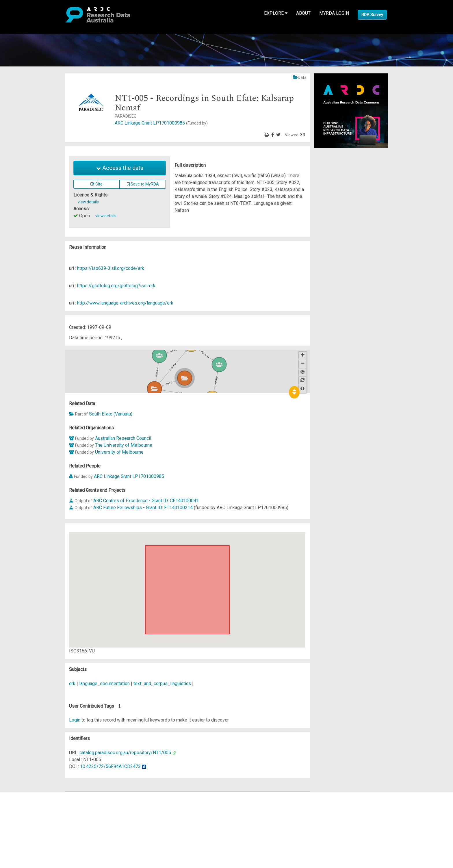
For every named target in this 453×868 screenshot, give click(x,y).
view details (88, 202)
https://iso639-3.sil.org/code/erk (111, 268)
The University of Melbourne (124, 445)
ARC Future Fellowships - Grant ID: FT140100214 (143, 508)
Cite (96, 184)
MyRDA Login (334, 13)
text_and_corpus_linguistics (162, 684)
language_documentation (104, 684)
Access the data (120, 168)
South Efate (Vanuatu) (111, 414)
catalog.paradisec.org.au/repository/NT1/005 (125, 753)
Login (75, 720)
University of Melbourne (119, 452)
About (303, 13)
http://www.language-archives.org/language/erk (125, 303)
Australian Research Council (123, 438)
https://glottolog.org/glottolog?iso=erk (116, 286)
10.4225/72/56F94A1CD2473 (110, 766)
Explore (276, 13)
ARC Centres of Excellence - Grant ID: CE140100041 (146, 501)
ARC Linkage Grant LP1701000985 (161, 123)
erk (72, 684)
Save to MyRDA (143, 184)
